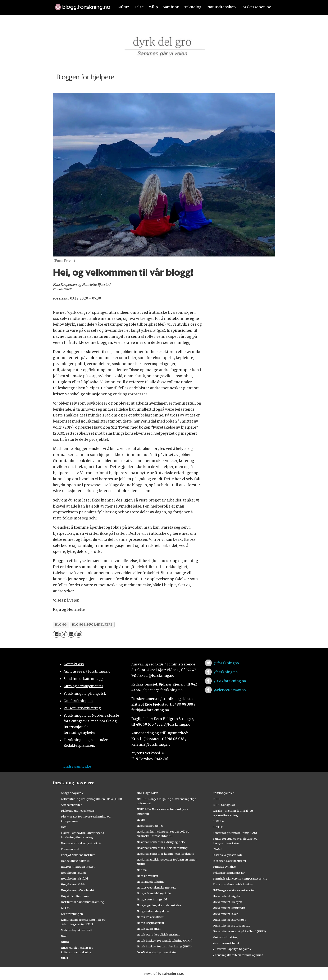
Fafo (64, 827)
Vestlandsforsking (225, 937)
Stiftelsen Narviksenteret (229, 861)
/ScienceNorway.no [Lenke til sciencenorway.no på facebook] (230, 690)
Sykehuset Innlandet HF (229, 873)
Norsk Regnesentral (150, 923)
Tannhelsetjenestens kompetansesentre (240, 878)
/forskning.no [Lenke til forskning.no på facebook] (226, 672)
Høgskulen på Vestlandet (78, 890)
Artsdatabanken (72, 805)
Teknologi (193, 7)
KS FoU (66, 908)
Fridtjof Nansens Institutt (78, 855)
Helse (139, 7)
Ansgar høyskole (72, 793)
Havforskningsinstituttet (78, 867)
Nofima (142, 870)
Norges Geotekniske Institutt (156, 887)
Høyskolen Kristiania (75, 896)
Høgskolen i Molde (74, 873)
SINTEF (218, 827)
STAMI (217, 849)
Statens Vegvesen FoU (227, 855)
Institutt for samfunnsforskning (83, 902)
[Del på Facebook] (56, 634)
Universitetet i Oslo (225, 914)
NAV (64, 936)
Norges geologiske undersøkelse (159, 905)
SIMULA (218, 821)
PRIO (216, 799)
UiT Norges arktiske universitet (234, 890)
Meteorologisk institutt (76, 930)
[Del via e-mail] (79, 634)
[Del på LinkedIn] (71, 634)
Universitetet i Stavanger (229, 920)
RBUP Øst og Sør (224, 805)
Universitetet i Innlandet (229, 908)
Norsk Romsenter (149, 929)
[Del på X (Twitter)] (64, 634)
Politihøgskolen (224, 793)
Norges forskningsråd (152, 899)
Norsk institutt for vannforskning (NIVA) (164, 946)
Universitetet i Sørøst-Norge (231, 925)
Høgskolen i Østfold (74, 878)
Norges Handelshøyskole (154, 893)
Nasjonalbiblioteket (150, 826)
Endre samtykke (77, 766)
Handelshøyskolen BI (75, 861)
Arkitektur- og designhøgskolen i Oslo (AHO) (91, 799)
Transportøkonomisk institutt (233, 884)
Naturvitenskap (222, 7)
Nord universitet (148, 876)
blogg (61, 625)
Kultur (123, 7)
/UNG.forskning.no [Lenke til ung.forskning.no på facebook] (230, 681)
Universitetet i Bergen (227, 902)
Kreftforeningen (72, 914)
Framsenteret (70, 849)
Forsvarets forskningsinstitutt (81, 843)
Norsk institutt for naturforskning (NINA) (165, 941)
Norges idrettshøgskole (153, 911)
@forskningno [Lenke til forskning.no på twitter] (226, 663)
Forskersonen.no (256, 7)
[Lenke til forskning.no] (81, 5)
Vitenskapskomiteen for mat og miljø (238, 955)
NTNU (141, 820)
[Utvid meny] (55, 22)
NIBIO (65, 942)
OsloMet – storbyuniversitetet (157, 952)
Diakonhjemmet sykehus (78, 811)
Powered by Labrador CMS (164, 974)
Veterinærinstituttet (226, 943)
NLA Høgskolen (147, 793)
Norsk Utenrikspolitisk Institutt (158, 934)
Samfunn (171, 7)
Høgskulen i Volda (73, 884)
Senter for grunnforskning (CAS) (235, 833)
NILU (64, 958)
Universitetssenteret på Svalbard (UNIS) (239, 931)
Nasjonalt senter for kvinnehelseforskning (166, 854)
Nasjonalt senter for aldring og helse (161, 842)
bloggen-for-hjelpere (92, 625)
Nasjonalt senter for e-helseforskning (162, 848)
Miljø (153, 7)
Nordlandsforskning (151, 882)
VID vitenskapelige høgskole (232, 949)
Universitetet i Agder (227, 896)
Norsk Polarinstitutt (150, 917)
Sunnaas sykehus (224, 867)
